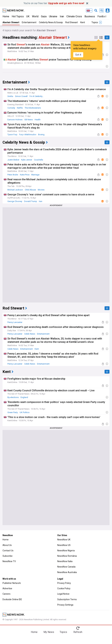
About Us (7, 545)
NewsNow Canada (66, 567)
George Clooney (15, 201)
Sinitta (10, 96)
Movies (41, 190)
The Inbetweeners (33, 108)
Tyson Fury (12, 134)
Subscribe (8, 556)
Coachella (39, 160)
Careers (6, 594)
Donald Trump (31, 201)
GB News (29, 120)
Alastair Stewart (11, 22)
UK (28, 16)
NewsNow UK (64, 540)
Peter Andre (13, 175)
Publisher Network (12, 583)
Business (90, 16)
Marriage (35, 175)
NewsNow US (64, 545)
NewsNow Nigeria (66, 551)
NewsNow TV (9, 561)
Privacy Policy (64, 583)
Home (6, 16)
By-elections (13, 397)
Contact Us (8, 551)
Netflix (20, 108)
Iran (62, 16)
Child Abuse (30, 190)
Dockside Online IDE (12, 599)
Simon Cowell (21, 96)
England (24, 397)
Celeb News (30, 334)
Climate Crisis (74, 16)
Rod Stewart (72, 22)
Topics (63, 632)
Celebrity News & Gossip (51, 22)
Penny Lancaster (15, 322)
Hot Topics (18, 16)
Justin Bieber (13, 160)
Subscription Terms (67, 599)
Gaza (44, 16)
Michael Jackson (15, 190)
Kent (83, 22)
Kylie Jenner (27, 160)
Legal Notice (63, 594)
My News (49, 632)
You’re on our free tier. (54, 3)
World (35, 16)
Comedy (11, 108)
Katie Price (25, 175)
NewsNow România (67, 556)
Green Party (13, 412)
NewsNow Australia (67, 572)
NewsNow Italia (65, 561)
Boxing (41, 134)
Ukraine (53, 16)
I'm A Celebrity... (37, 96)
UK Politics (25, 412)
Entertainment (29, 22)
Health (38, 120)
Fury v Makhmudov (28, 134)
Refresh (78, 632)
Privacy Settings (65, 605)
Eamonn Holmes (15, 120)
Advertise (7, 588)
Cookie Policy (64, 588)
